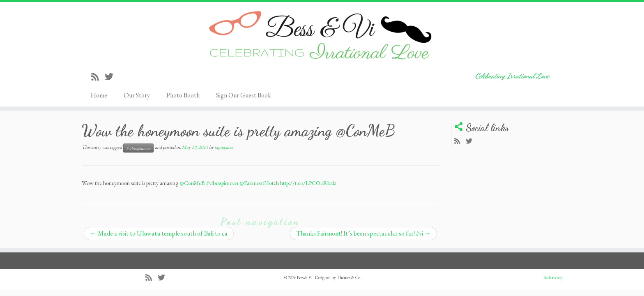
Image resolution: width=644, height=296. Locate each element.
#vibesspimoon (138, 148)
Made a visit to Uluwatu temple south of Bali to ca (159, 233)
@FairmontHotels (259, 183)
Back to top (553, 277)
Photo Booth (183, 95)
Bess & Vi (305, 277)
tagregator (224, 147)
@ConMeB (192, 183)
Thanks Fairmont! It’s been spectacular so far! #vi (363, 233)
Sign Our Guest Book (244, 95)
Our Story (137, 95)
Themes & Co (348, 277)
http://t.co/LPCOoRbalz (308, 183)
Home (99, 95)
